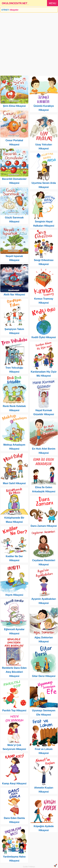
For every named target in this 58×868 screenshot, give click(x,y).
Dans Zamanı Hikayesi (44, 526)
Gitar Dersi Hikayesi (44, 676)
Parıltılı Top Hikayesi (14, 710)
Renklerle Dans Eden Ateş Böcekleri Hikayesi (14, 672)
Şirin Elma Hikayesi (14, 106)
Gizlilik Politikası (29, 867)
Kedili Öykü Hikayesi (44, 337)
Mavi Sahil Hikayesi (14, 483)
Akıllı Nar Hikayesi (14, 295)
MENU (53, 3)
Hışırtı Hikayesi (14, 595)
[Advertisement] (29, 43)
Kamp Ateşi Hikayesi (14, 783)
